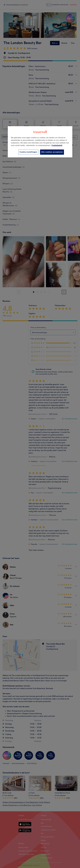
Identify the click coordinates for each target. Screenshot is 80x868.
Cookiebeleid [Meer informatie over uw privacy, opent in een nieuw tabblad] (57, 145)
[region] (40, 142)
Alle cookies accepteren (52, 152)
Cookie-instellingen (28, 152)
